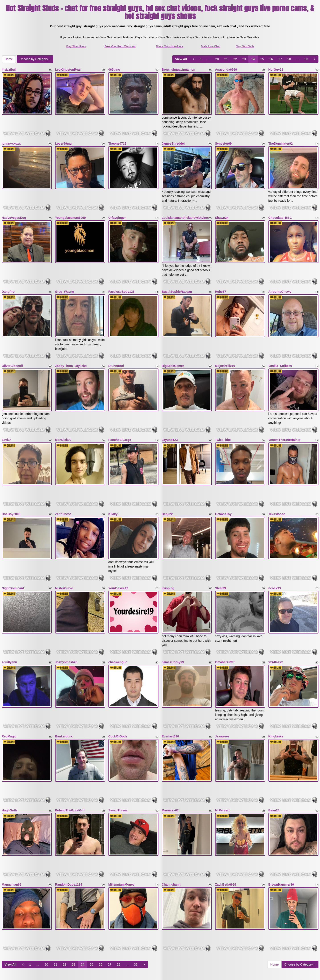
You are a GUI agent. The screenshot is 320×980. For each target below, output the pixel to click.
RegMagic (9, 705)
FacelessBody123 (122, 281)
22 (235, 59)
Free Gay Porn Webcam (120, 46)
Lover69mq (63, 140)
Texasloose (277, 493)
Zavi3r (6, 423)
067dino (114, 70)
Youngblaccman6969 (70, 211)
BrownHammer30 (281, 847)
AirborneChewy (280, 281)
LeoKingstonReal (68, 70)
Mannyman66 (12, 847)
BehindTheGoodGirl (70, 776)
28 (289, 59)
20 (217, 59)
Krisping (168, 564)
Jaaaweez (222, 705)
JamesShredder (173, 140)
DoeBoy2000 (11, 493)
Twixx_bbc (223, 423)
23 (244, 59)
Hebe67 (221, 281)
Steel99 (221, 564)
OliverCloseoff (12, 352)
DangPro (8, 281)
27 (280, 59)
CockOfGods (118, 705)
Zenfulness (63, 493)
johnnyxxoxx (11, 140)
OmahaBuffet (225, 635)
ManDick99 (63, 423)
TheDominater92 (281, 140)
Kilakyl (113, 493)
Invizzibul (9, 70)
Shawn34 (222, 211)
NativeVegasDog (14, 211)
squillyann (9, 635)
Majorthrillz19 (225, 352)
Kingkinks (276, 705)
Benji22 (167, 493)
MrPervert (222, 776)
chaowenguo (118, 635)
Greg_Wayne (65, 281)
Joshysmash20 (66, 635)
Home (9, 59)
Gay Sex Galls (245, 46)
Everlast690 (170, 705)
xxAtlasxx (276, 635)
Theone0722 (117, 140)
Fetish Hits (176, 974)
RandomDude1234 (69, 847)
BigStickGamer (173, 352)
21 (226, 59)
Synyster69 (223, 140)
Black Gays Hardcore (170, 46)
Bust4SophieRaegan (177, 281)
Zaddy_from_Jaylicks (71, 352)
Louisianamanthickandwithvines (186, 211)
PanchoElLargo (120, 423)
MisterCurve (64, 564)
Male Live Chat (211, 46)
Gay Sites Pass (76, 46)
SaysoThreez (118, 776)
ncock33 (275, 564)
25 (262, 59)
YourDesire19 (118, 564)
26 (271, 59)
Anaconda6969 (226, 70)
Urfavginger (117, 211)
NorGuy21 (276, 70)
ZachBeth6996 (226, 847)
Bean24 (274, 776)
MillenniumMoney (121, 847)
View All (181, 59)
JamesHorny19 (173, 635)
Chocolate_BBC (280, 211)
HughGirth (9, 776)
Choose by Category (35, 59)
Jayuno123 (170, 423)
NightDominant (13, 564)
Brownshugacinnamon (179, 70)
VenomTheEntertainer (285, 423)
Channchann (171, 847)
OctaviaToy (223, 493)
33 (306, 59)
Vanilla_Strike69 (280, 352)
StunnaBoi (116, 352)
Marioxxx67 (170, 776)
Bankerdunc (64, 705)
